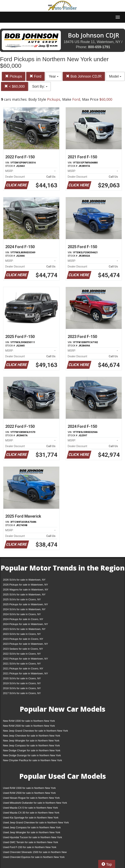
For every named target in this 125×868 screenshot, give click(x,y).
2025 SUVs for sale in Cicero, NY (22, 599)
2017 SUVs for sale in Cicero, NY (22, 693)
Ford (35, 76)
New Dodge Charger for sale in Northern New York (32, 750)
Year (54, 76)
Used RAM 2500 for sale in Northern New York (29, 793)
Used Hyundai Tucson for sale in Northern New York (32, 837)
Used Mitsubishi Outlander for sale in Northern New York (35, 803)
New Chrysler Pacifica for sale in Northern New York (32, 760)
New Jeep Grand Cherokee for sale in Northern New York (35, 731)
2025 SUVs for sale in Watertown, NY (24, 594)
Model (115, 76)
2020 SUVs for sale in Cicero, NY (22, 678)
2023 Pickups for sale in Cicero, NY (23, 639)
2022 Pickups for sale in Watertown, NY (25, 659)
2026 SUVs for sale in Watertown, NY (24, 580)
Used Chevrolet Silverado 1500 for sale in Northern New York (35, 853)
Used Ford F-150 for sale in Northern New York (30, 847)
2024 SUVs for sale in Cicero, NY (22, 614)
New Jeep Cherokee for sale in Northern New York (31, 736)
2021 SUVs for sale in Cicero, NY (22, 664)
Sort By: (40, 86)
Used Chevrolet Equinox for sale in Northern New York (34, 857)
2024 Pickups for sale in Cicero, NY (23, 619)
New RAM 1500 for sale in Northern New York (29, 721)
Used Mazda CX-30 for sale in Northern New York (31, 813)
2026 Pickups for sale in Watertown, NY (25, 585)
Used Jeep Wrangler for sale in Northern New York (32, 832)
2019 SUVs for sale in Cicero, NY (22, 683)
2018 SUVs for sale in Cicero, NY (22, 688)
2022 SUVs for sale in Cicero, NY (22, 654)
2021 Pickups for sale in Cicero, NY (23, 669)
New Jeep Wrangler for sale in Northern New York (31, 741)
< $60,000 (15, 86)
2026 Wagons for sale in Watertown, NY (26, 590)
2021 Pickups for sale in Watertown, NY (25, 673)
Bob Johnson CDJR (84, 76)
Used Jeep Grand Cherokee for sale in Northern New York (36, 822)
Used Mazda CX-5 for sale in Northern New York (30, 808)
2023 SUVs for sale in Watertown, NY (24, 629)
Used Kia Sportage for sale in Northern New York (31, 818)
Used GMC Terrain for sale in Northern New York (31, 842)
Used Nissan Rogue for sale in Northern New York (31, 798)
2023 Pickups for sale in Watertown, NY (25, 644)
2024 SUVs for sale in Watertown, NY (24, 609)
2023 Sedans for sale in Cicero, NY (23, 649)
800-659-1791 (99, 47)
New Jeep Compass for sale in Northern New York (31, 746)
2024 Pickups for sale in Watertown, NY (25, 624)
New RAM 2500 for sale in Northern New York (29, 726)
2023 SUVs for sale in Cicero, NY (22, 634)
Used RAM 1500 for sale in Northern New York (29, 788)
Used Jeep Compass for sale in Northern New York (32, 827)
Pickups (14, 76)
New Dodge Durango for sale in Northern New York (32, 755)
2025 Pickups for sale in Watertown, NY (25, 604)
